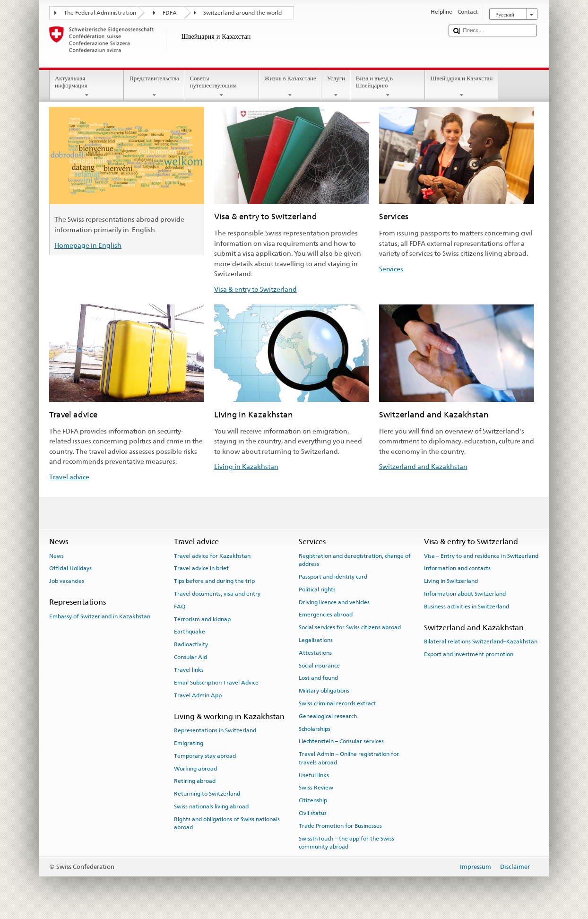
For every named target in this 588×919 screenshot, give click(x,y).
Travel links (189, 670)
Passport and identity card (333, 577)
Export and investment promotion (469, 654)
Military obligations (324, 691)
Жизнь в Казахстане (290, 87)
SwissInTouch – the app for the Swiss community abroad (346, 842)
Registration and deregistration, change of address (355, 559)
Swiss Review (316, 788)
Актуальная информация (87, 87)
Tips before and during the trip (214, 581)
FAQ (180, 607)
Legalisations (316, 640)
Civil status (313, 813)
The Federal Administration (100, 13)
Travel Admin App (198, 695)
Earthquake (190, 632)
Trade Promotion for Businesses (340, 826)
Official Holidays (70, 568)
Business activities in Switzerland (467, 607)
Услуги (336, 87)
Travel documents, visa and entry (217, 594)
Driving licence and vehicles (334, 602)
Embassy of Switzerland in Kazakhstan (100, 616)
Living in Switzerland (451, 581)
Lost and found (318, 678)
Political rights (317, 590)
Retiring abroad (195, 781)
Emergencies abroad (326, 615)
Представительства (154, 87)
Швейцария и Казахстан (462, 87)
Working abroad (195, 768)
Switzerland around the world (242, 13)
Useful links (314, 775)
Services (391, 269)
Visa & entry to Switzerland (255, 289)
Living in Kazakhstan (246, 466)
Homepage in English (88, 245)
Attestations (315, 653)
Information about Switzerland (465, 594)
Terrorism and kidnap (202, 619)
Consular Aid (190, 657)
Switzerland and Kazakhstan (423, 466)
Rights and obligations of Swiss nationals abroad (227, 823)
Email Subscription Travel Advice (216, 683)
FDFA (170, 13)
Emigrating (189, 743)
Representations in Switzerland (215, 730)
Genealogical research (328, 716)
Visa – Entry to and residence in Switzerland (481, 555)
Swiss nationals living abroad (211, 806)
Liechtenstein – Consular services (341, 741)
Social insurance (319, 665)
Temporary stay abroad (205, 756)
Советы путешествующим (222, 87)
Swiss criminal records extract (337, 703)
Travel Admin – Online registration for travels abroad (349, 758)
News (56, 555)
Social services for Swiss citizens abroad (350, 627)
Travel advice (69, 477)
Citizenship (313, 800)
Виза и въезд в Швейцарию (388, 87)
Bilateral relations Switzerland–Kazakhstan (481, 642)
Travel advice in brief (201, 568)
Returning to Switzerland (207, 794)
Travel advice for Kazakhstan (212, 555)
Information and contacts (457, 568)
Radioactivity (191, 644)
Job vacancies (67, 581)
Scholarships (315, 728)
